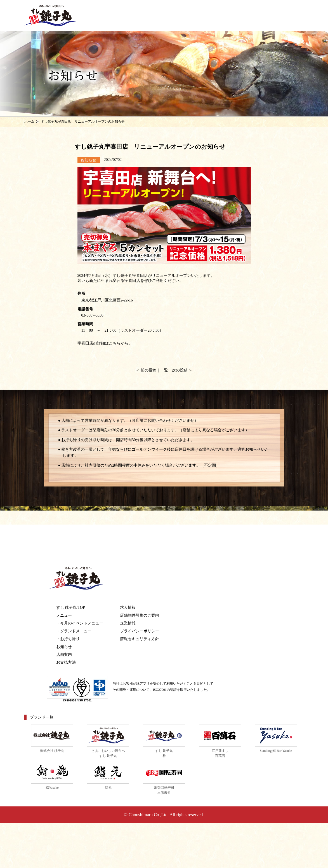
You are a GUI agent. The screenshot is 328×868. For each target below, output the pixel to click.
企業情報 (128, 623)
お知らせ (64, 647)
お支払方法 (66, 662)
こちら (115, 343)
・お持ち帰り (68, 639)
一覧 (164, 370)
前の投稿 (148, 370)
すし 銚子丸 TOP (71, 608)
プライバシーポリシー (140, 631)
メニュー (64, 615)
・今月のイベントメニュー (80, 623)
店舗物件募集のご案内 (140, 615)
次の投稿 (180, 370)
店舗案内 (64, 655)
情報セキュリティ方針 (140, 639)
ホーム (29, 121)
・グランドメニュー (74, 631)
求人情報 (128, 608)
